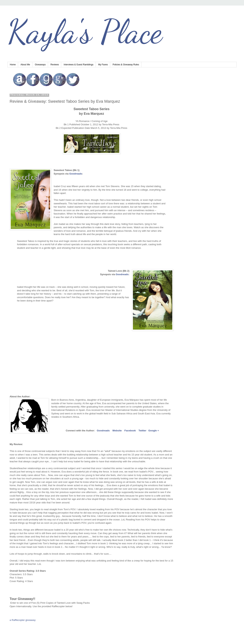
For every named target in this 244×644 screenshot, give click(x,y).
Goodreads (122, 274)
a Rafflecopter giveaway (23, 620)
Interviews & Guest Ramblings (78, 65)
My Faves (103, 65)
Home (13, 65)
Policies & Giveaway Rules (126, 65)
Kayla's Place (85, 31)
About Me (25, 65)
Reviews (55, 65)
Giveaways (40, 65)
